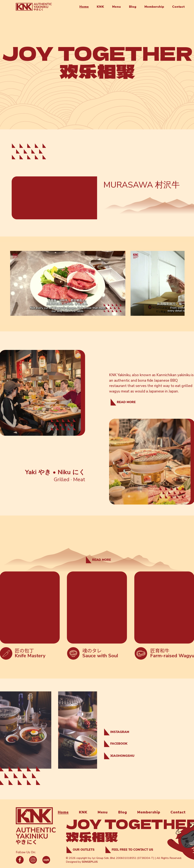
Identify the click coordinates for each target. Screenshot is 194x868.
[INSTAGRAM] (121, 732)
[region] (177, 835)
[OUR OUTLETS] (83, 850)
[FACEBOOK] (121, 744)
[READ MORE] (123, 402)
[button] (99, 7)
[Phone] (20, 860)
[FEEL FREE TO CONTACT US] (131, 850)
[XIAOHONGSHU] (121, 756)
